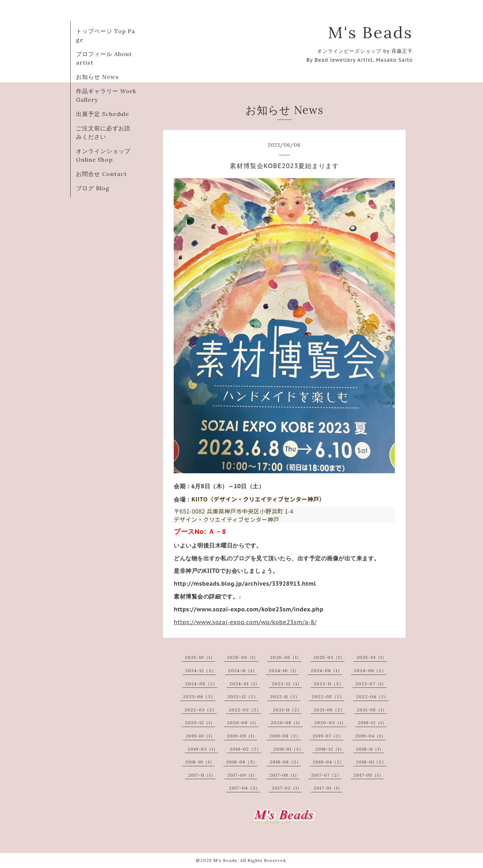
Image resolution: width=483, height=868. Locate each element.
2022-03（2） (201, 710)
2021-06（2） (329, 710)
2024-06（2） (370, 670)
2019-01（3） (288, 749)
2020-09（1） (243, 723)
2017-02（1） (287, 788)
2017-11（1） (202, 775)
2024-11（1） (242, 670)
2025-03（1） (329, 657)
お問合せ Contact (101, 174)
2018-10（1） (200, 762)
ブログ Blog (93, 188)
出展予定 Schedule (103, 114)
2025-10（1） (200, 657)
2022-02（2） (245, 710)
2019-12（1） (372, 723)
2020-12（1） (200, 723)
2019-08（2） (285, 736)
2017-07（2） (326, 775)
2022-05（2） (328, 697)
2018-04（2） (329, 762)
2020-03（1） (330, 723)
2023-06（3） (199, 697)
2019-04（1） (370, 736)
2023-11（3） (329, 684)
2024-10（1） (284, 670)
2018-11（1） (370, 749)
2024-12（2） (201, 670)
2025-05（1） (286, 657)
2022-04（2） (372, 697)
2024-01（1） (245, 684)
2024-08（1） (326, 670)
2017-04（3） (245, 788)
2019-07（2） (328, 736)
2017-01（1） (328, 788)
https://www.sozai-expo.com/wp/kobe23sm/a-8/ (245, 622)
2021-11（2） (287, 710)
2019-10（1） (200, 736)
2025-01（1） (372, 657)
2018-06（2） (285, 762)
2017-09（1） (242, 775)
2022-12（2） (243, 697)
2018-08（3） (242, 762)
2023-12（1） (287, 684)
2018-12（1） (330, 749)
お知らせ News (97, 77)
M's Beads (370, 32)
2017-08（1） (284, 775)
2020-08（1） (287, 723)
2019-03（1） (203, 749)
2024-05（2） (201, 684)
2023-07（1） (371, 684)
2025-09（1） (243, 657)
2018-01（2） (371, 762)
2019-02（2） (245, 749)
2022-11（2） (285, 697)
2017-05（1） (368, 775)
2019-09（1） (242, 736)
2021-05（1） (372, 710)
